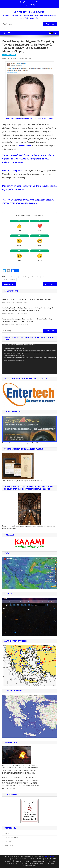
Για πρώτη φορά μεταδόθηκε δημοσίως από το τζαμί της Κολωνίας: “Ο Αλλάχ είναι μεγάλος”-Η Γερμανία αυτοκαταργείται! (28, 309)
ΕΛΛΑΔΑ (7, 859)
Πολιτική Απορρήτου (31, 866)
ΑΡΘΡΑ (36, 863)
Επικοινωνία (51, 863)
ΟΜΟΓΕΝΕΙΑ (24, 859)
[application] (29, 359)
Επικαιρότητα (47, 277)
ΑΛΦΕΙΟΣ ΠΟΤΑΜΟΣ (29, 12)
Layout (42, 863)
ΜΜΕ (9, 863)
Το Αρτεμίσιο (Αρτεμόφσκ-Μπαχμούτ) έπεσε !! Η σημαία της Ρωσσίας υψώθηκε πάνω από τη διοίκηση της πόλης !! (27, 320)
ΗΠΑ (5, 280)
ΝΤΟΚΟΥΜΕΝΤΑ (52, 861)
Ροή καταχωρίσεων (11, 837)
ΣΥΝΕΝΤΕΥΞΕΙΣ (27, 863)
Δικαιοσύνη (36, 277)
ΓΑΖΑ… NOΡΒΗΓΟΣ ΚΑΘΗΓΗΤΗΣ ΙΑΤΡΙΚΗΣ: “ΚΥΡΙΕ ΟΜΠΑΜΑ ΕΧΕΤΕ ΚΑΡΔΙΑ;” (28, 299)
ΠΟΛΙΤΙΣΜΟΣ (19, 861)
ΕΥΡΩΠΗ (40, 859)
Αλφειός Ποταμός (25, 58)
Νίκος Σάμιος (24, 313)
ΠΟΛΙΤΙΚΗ (15, 859)
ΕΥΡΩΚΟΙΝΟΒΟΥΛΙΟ (50, 859)
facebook (14, 277)
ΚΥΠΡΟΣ (32, 859)
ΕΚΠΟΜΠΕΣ (16, 863)
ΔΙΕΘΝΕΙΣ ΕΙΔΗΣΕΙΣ (9, 55)
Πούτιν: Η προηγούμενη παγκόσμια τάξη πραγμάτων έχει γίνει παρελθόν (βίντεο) (51, 284)
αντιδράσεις (25, 277)
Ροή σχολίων (9, 841)
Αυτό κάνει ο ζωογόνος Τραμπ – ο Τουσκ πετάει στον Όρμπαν (11, 284)
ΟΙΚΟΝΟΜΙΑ (8, 861)
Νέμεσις (13, 280)
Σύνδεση (8, 833)
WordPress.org (10, 845)
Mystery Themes (50, 857)
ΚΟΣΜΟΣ (28, 861)
